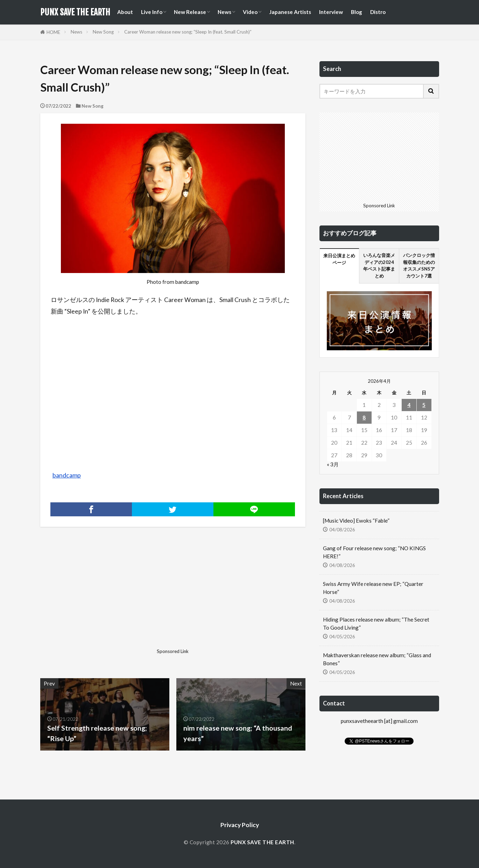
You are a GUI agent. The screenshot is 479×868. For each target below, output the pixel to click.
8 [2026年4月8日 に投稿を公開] (364, 417)
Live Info (152, 12)
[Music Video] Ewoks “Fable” (356, 521)
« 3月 (333, 464)
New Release (190, 12)
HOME (53, 32)
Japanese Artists (290, 12)
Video (250, 12)
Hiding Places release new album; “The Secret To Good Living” (376, 623)
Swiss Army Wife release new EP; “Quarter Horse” (373, 588)
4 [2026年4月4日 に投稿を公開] (409, 405)
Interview (331, 12)
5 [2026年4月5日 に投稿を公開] (424, 405)
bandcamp (67, 475)
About (125, 12)
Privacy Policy (240, 825)
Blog (357, 12)
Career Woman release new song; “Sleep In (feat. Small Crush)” (188, 32)
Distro (378, 12)
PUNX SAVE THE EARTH (75, 12)
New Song (103, 32)
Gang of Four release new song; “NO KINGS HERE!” (374, 552)
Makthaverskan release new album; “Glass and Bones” (377, 659)
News (224, 12)
